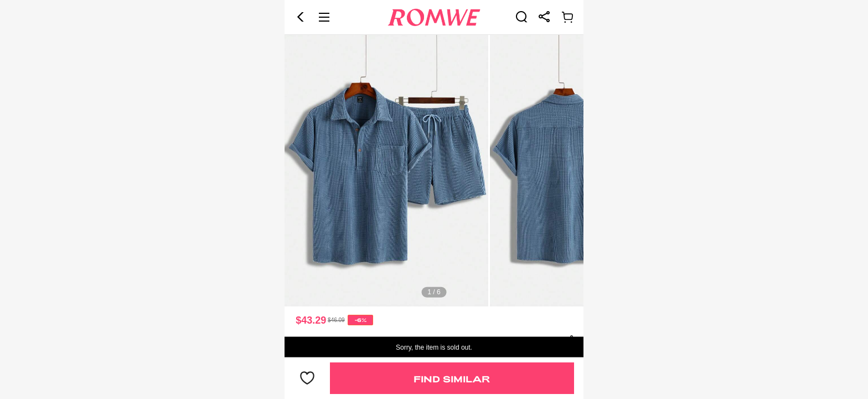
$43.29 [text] (311, 320)
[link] (521, 17)
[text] (434, 171)
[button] (301, 17)
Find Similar (452, 379)
